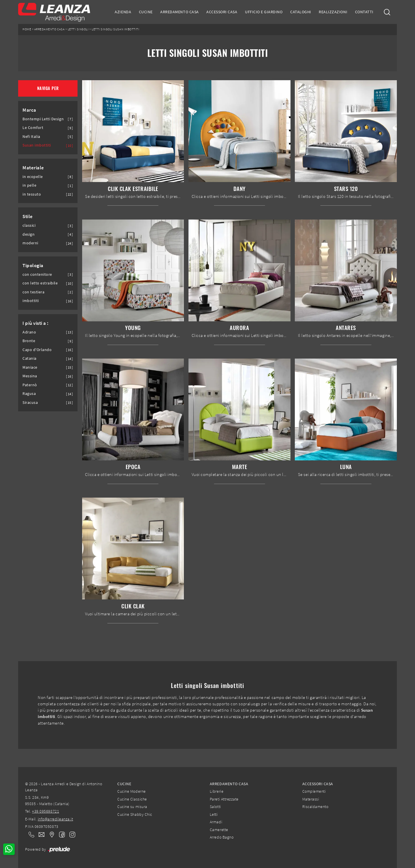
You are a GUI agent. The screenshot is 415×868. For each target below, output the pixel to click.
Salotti (215, 807)
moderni (30, 243)
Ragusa (29, 394)
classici (29, 225)
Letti (214, 814)
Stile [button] (28, 216)
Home (27, 29)
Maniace (30, 367)
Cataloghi (301, 12)
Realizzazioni (333, 12)
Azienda (123, 12)
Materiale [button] (33, 168)
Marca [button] (29, 110)
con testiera (33, 292)
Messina (30, 376)
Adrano (29, 332)
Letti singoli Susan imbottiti (115, 29)
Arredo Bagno (222, 837)
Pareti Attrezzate (224, 799)
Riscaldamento (315, 807)
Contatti (364, 12)
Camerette (219, 830)
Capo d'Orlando (37, 350)
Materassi (311, 799)
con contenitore (37, 274)
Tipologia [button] (33, 265)
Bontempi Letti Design (43, 119)
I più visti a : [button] (36, 323)
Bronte (29, 341)
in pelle (29, 185)
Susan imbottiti (37, 145)
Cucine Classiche (132, 799)
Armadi (216, 822)
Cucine (146, 12)
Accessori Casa (222, 12)
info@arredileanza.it (55, 819)
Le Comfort (33, 128)
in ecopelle (33, 177)
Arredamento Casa (179, 12)
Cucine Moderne (131, 791)
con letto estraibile (40, 283)
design (29, 234)
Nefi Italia (31, 137)
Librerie (217, 791)
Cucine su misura (132, 807)
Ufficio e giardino (264, 12)
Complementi (314, 791)
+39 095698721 (46, 811)
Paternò (30, 385)
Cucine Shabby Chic (135, 814)
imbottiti (31, 301)
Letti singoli (78, 29)
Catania (30, 358)
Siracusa (30, 403)
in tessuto (32, 194)
